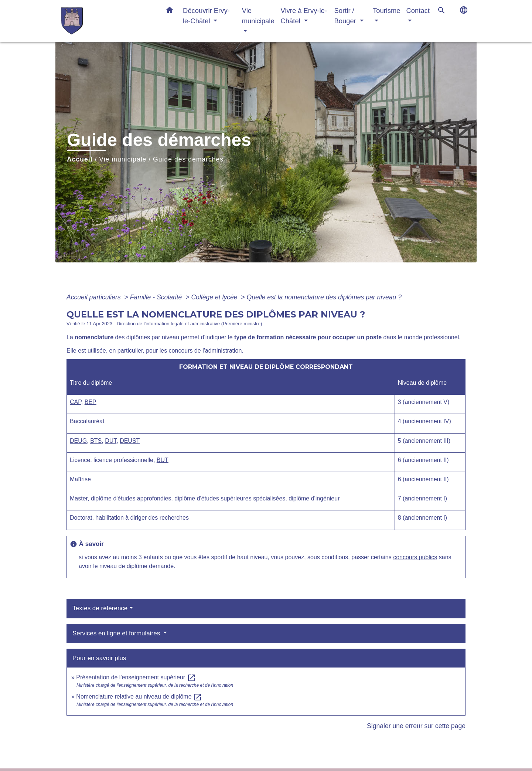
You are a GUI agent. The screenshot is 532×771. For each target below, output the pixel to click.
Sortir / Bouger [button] (346, 16)
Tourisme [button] (387, 11)
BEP (91, 402)
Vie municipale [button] (258, 16)
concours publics (415, 557)
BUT (163, 460)
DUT (111, 441)
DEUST (130, 441)
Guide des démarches (188, 159)
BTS (96, 441)
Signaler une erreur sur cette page (416, 726)
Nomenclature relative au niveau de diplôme (139, 697)
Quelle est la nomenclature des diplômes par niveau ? (324, 297)
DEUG (78, 441)
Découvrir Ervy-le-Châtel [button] (206, 16)
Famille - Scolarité (157, 297)
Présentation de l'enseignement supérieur (136, 677)
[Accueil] (107, 21)
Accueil (80, 159)
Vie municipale (123, 159)
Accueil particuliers (95, 297)
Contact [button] (418, 11)
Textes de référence (100, 608)
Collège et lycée (215, 297)
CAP (76, 402)
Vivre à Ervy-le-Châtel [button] (304, 16)
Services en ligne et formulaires (117, 633)
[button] (170, 11)
